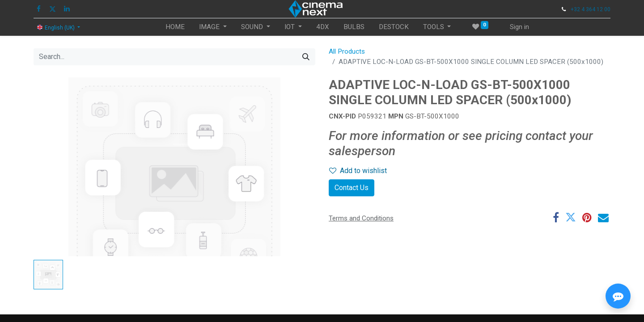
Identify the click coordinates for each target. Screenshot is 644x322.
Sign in (519, 27)
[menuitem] (175, 27)
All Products (347, 51)
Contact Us (352, 188)
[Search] (306, 57)
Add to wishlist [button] (358, 171)
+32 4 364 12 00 (591, 9)
